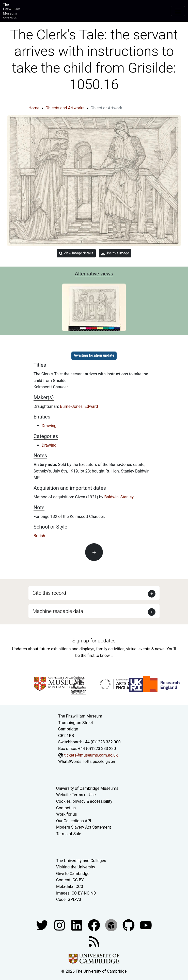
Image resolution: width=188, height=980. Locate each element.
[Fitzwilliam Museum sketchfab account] (112, 925)
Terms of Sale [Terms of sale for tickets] (69, 834)
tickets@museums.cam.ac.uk (91, 755)
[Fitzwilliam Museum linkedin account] (95, 925)
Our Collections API (74, 821)
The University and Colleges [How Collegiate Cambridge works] (81, 861)
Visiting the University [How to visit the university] (76, 867)
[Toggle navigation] (178, 11)
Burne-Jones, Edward (79, 406)
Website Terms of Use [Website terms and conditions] (76, 795)
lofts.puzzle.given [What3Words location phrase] (99, 762)
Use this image (115, 253)
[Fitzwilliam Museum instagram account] (60, 925)
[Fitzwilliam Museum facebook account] (77, 925)
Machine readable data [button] (58, 611)
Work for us (67, 814)
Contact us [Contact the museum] (66, 808)
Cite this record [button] (49, 593)
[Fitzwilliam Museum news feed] (94, 941)
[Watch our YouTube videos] (146, 925)
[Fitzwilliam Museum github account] (129, 925)
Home (34, 108)
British (39, 536)
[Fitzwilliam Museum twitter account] (43, 925)
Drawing (49, 426)
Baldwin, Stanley (119, 497)
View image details (76, 253)
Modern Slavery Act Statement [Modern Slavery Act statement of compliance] (84, 827)
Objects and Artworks (65, 108)
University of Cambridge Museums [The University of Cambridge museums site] (87, 788)
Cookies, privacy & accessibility (84, 801)
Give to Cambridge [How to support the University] (73, 874)
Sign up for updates (94, 641)
